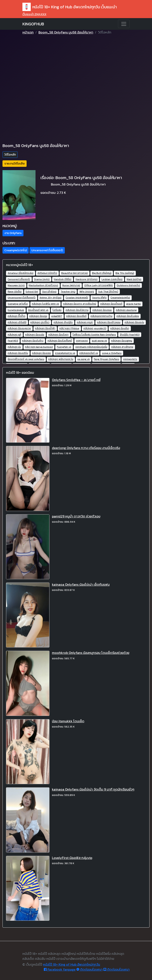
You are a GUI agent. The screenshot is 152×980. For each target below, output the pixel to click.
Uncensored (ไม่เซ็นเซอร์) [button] (47, 250)
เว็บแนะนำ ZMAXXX (34, 14)
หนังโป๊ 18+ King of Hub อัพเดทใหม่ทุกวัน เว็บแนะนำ (70, 7)
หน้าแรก (28, 32)
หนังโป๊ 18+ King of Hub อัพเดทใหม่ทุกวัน (72, 964)
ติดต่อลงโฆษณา (89, 969)
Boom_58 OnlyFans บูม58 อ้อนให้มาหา (66, 32)
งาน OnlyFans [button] (13, 233)
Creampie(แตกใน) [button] (16, 250)
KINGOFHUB (33, 24)
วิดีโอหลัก (10, 155)
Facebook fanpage (60, 969)
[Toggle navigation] (124, 24)
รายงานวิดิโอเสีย (15, 164)
